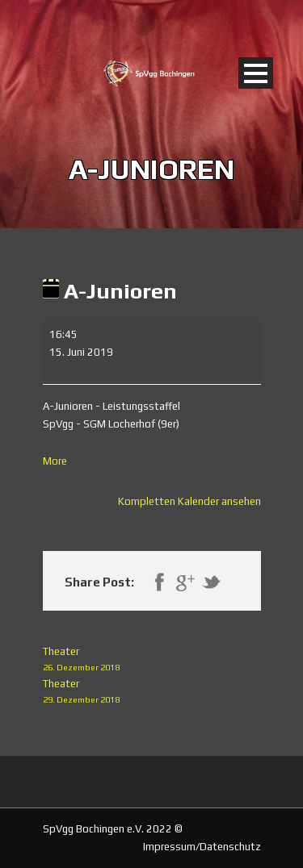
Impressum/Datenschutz (202, 847)
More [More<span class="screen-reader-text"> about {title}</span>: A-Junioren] (55, 461)
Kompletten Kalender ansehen (189, 501)
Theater (152, 660)
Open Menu (256, 73)
